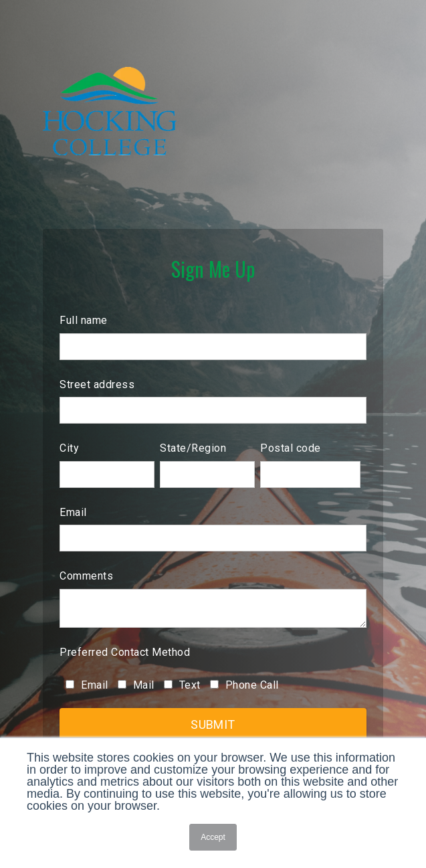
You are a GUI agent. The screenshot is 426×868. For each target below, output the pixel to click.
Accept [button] (213, 837)
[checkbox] (213, 685)
